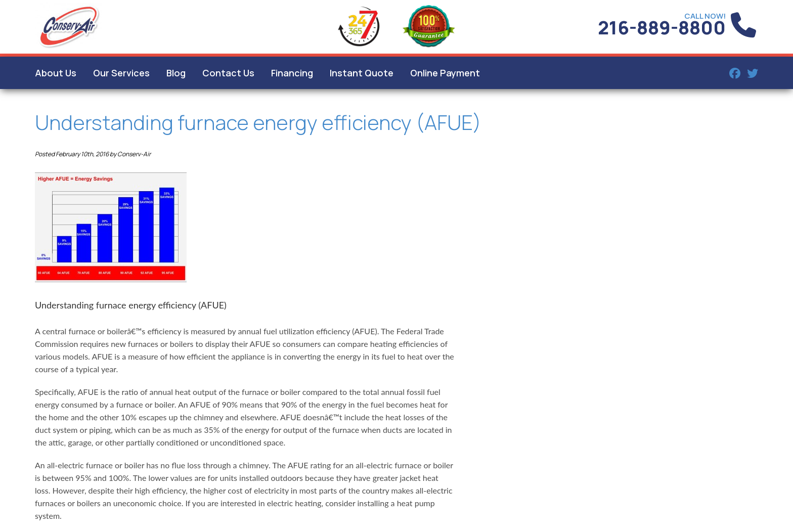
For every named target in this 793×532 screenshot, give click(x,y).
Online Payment (445, 73)
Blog (176, 73)
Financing (292, 73)
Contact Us (228, 73)
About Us (56, 73)
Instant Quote (362, 73)
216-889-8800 (662, 28)
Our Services (121, 73)
